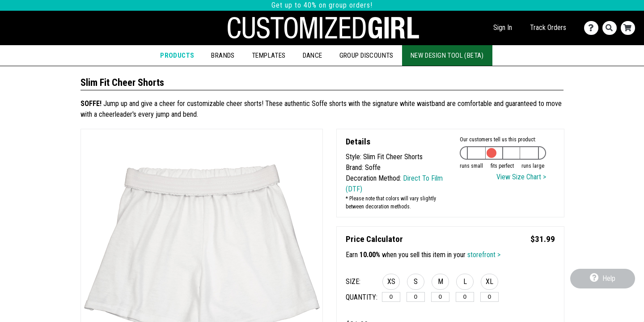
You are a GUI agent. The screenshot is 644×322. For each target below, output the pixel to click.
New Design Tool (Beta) (447, 55)
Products (177, 55)
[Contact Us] (593, 28)
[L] (465, 297)
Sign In (503, 28)
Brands (223, 55)
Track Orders (548, 28)
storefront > (484, 255)
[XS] (391, 297)
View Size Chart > (521, 177)
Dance (313, 55)
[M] (440, 297)
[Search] (612, 28)
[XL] (489, 297)
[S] (416, 297)
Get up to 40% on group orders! (322, 5)
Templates (269, 55)
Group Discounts (366, 55)
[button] (391, 283)
